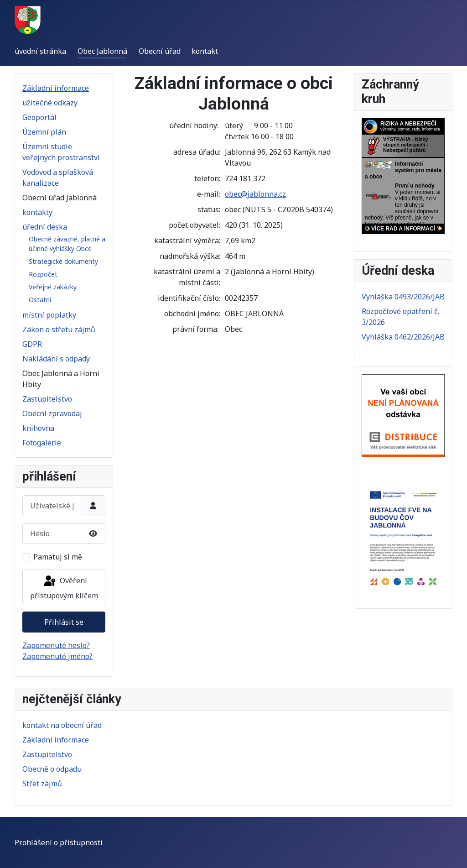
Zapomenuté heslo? (56, 645)
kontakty (37, 212)
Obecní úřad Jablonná (60, 198)
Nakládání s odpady (56, 359)
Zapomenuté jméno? (57, 656)
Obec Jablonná (102, 51)
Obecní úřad (160, 51)
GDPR (32, 344)
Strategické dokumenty (63, 261)
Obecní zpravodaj (52, 413)
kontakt (205, 51)
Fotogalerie (42, 443)
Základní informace (56, 88)
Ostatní (40, 300)
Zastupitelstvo (47, 399)
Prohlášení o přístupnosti (59, 842)
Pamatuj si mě (58, 557)
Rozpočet (43, 274)
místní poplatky (49, 315)
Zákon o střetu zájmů (59, 329)
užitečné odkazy (50, 103)
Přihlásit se (64, 622)
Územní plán (44, 132)
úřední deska (45, 227)
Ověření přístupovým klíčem (64, 588)
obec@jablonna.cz (255, 194)
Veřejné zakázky (53, 287)
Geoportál (39, 117)
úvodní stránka (40, 51)
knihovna (38, 428)
